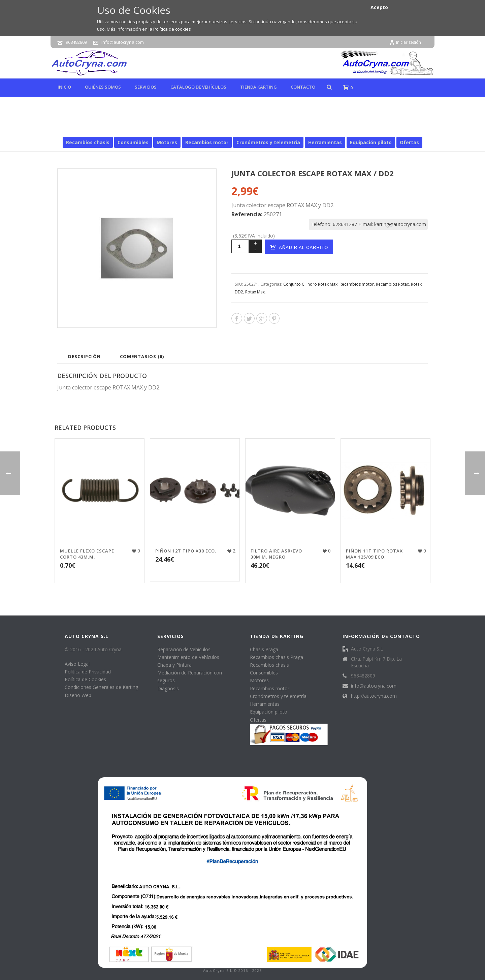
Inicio (64, 87)
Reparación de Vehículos (184, 649)
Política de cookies (172, 29)
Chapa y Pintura (174, 665)
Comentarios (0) (142, 356)
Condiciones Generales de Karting (101, 687)
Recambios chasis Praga (277, 657)
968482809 (76, 42)
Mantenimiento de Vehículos (188, 657)
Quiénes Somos (103, 87)
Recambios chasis (88, 142)
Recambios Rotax (280, 127)
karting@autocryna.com (400, 224)
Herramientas (325, 142)
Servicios (146, 87)
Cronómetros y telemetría (268, 142)
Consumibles (133, 142)
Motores (167, 142)
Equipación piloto (371, 142)
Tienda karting (258, 87)
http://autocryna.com (374, 696)
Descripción (84, 356)
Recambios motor (236, 127)
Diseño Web (78, 695)
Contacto (303, 87)
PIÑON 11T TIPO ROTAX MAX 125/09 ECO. (374, 554)
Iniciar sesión (405, 42)
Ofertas (409, 142)
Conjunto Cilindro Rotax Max (310, 284)
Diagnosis (168, 688)
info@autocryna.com (123, 42)
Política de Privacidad (88, 672)
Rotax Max (316, 127)
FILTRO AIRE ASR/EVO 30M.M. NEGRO (276, 554)
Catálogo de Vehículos (198, 87)
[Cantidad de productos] (240, 246)
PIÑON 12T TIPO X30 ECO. (186, 551)
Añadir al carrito (299, 247)
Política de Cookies (85, 679)
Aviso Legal (77, 664)
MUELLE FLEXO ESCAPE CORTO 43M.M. (87, 554)
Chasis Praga (264, 649)
